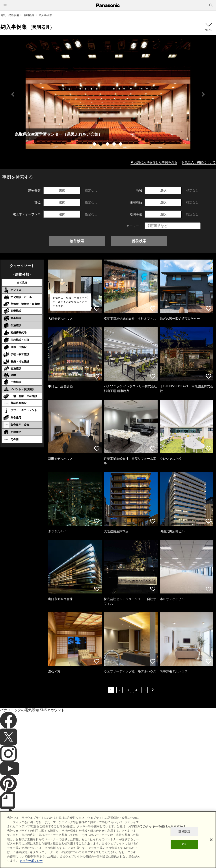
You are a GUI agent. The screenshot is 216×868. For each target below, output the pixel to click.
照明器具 (29, 15)
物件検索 (77, 241)
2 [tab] (101, 145)
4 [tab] (115, 145)
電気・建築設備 (10, 15)
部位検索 (139, 241)
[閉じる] (211, 840)
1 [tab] (95, 145)
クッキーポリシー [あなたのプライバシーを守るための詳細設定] (31, 861)
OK (184, 844)
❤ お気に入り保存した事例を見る (154, 162)
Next (203, 94)
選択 (62, 190)
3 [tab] (108, 145)
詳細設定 (184, 832)
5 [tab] (121, 145)
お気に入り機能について (199, 162)
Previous (13, 94)
